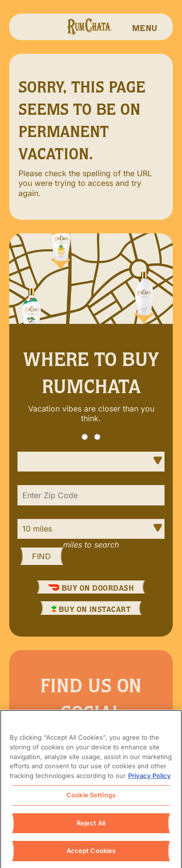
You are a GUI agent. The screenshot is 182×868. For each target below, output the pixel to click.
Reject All (91, 825)
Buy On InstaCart (91, 609)
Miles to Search (91, 545)
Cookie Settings (91, 797)
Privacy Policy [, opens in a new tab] (149, 778)
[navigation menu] (145, 27)
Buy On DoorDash (91, 588)
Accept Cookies (91, 853)
